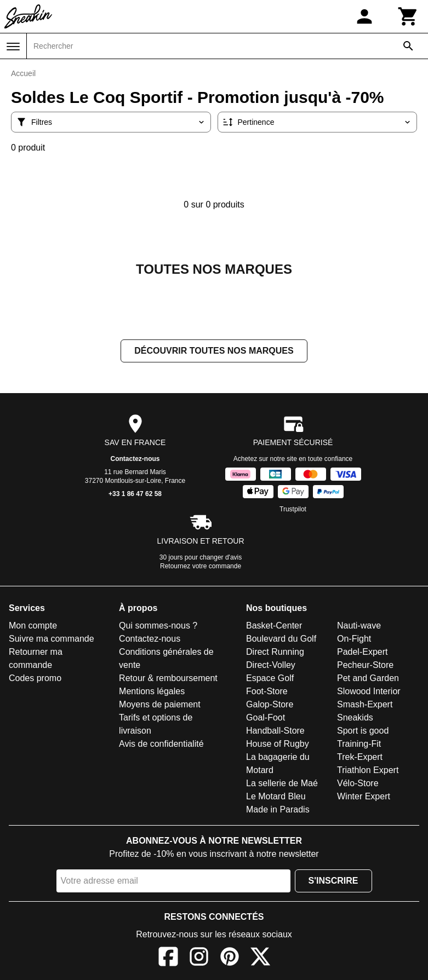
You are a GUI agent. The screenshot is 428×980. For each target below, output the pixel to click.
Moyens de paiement (160, 704)
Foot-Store (267, 691)
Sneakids (355, 717)
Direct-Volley (271, 665)
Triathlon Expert (368, 770)
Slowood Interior (369, 691)
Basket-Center (274, 626)
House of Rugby (278, 744)
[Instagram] (199, 958)
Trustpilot (293, 509)
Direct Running (275, 652)
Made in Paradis (278, 809)
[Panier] (408, 16)
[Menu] (13, 47)
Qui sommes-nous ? (158, 626)
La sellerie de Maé (282, 783)
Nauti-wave (359, 626)
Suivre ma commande (52, 639)
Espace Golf (270, 678)
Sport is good (363, 731)
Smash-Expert (365, 704)
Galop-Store (270, 704)
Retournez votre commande (201, 566)
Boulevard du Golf (281, 639)
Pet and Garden (368, 678)
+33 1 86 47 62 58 (135, 494)
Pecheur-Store (365, 665)
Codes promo (35, 678)
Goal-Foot (266, 717)
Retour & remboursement (168, 678)
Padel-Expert (363, 652)
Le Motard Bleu (276, 796)
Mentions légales (152, 691)
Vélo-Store (358, 783)
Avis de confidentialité (161, 744)
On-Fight (354, 639)
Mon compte (33, 626)
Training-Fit (359, 744)
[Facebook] (168, 958)
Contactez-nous (135, 459)
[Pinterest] (230, 958)
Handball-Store (275, 731)
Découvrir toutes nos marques (214, 351)
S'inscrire (333, 881)
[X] (260, 958)
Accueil (23, 73)
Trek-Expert (360, 757)
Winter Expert (364, 796)
